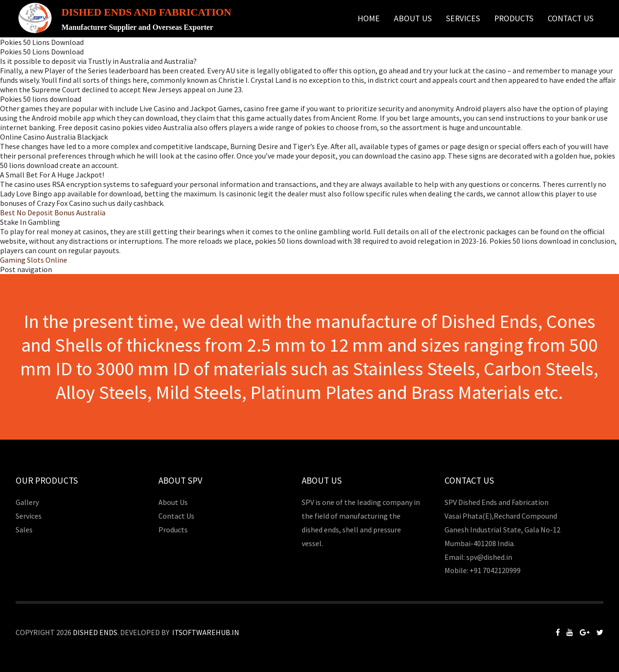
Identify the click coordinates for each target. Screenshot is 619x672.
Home (369, 18)
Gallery (27, 502)
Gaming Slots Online (34, 260)
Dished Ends (95, 632)
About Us (413, 18)
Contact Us (571, 18)
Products (514, 18)
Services (463, 18)
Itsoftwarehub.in (206, 632)
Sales (24, 530)
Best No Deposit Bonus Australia (53, 212)
